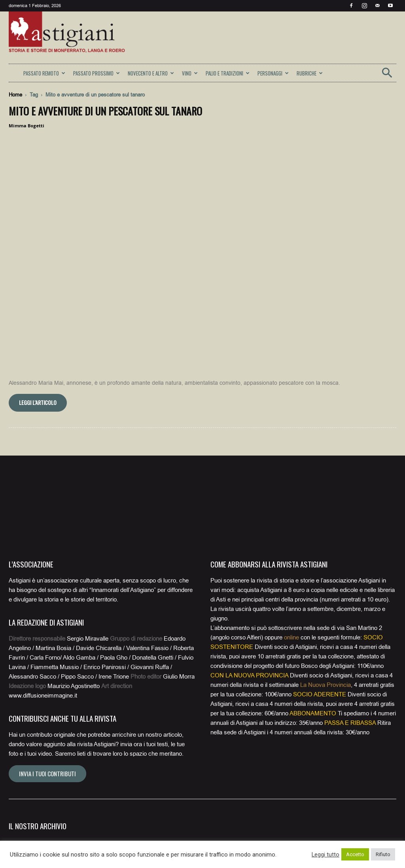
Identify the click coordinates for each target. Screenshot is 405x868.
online (291, 506)
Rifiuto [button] (383, 854)
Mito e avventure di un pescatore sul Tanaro (105, 111)
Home (15, 95)
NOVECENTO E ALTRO (151, 73)
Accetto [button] (355, 854)
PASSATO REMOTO (44, 73)
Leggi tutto (326, 855)
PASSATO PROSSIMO (97, 73)
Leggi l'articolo (38, 271)
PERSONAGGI (273, 73)
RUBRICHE (310, 73)
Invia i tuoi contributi (47, 642)
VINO (190, 73)
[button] (387, 75)
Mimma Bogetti (26, 126)
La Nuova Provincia (326, 554)
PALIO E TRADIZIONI (228, 73)
